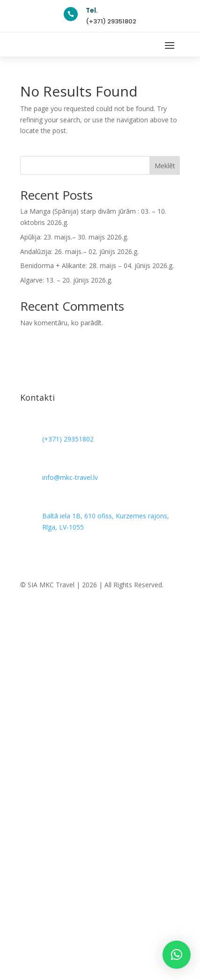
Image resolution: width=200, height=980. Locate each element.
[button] (177, 955)
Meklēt (165, 166)
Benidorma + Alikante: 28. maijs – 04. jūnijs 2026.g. (97, 266)
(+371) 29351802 (111, 21)
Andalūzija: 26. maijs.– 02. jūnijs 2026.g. (79, 251)
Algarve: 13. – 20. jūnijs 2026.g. (66, 280)
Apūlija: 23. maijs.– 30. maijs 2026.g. (74, 237)
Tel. (92, 10)
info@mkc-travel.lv (70, 477)
